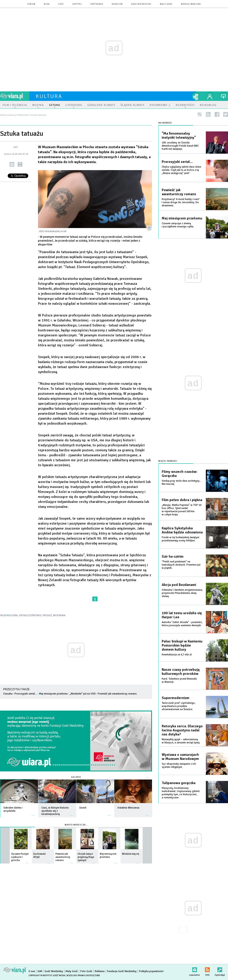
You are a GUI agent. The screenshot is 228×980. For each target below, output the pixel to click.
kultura (49, 96)
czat (61, 4)
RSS (207, 969)
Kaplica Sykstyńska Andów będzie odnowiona (182, 530)
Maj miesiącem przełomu (53, 694)
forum (31, 4)
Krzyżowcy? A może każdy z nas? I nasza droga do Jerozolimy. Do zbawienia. (181, 202)
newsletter (195, 969)
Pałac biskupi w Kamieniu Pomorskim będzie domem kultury (182, 645)
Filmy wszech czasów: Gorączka (180, 474)
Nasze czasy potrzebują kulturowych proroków (181, 672)
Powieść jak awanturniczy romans (117, 694)
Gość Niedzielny (141, 4)
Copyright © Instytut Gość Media (47, 975)
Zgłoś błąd (220, 969)
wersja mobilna (191, 4)
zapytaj (77, 4)
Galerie (76, 777)
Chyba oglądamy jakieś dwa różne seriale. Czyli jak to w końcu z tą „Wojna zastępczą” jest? (181, 170)
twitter (226, 114)
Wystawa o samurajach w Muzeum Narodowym (180, 757)
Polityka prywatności (151, 971)
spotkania (97, 4)
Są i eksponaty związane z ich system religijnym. (179, 765)
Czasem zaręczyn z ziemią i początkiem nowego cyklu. (178, 225)
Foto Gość (86, 971)
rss (208, 114)
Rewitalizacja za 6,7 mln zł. (177, 655)
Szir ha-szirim (173, 557)
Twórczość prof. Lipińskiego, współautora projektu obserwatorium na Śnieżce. (179, 706)
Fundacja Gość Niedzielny (122, 971)
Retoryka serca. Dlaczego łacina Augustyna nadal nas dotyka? (182, 730)
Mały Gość (166, 4)
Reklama (100, 971)
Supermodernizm (176, 698)
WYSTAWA (59, 615)
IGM (40, 971)
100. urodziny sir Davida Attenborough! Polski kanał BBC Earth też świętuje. (180, 146)
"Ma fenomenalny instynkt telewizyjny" (179, 136)
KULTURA (12, 615)
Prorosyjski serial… (26, 694)
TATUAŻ (47, 615)
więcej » (33, 813)
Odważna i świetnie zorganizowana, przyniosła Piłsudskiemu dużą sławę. (182, 593)
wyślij (12, 164)
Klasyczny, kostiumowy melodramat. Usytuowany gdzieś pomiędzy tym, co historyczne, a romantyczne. (181, 793)
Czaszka (8, 694)
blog (47, 4)
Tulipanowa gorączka (179, 783)
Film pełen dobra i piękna (182, 500)
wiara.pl (15, 96)
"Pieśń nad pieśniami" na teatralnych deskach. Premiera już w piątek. (181, 565)
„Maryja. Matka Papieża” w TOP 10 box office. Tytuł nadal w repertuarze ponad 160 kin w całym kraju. (182, 510)
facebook (217, 114)
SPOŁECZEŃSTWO (30, 615)
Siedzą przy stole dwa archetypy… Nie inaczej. (182, 482)
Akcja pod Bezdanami (179, 585)
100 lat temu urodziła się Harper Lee (182, 615)
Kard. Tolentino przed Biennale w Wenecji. (179, 680)
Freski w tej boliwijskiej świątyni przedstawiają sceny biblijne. (180, 539)
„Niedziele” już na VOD (83, 694)
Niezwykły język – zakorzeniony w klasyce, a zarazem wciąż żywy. (181, 741)
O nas (32, 971)
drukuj (20, 164)
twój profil (210, 96)
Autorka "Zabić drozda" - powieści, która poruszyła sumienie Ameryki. (182, 624)
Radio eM (117, 4)
